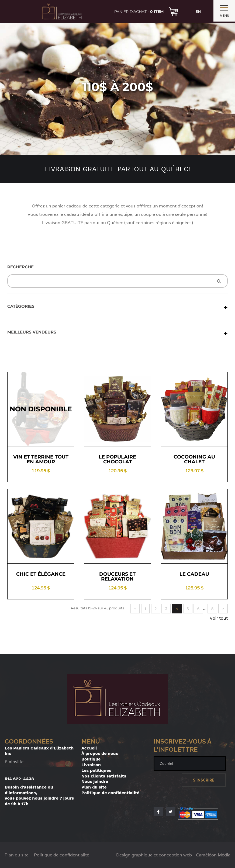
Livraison (91, 765)
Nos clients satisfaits (104, 776)
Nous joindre (95, 781)
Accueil (89, 748)
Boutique (91, 759)
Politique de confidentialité (110, 793)
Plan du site (94, 787)
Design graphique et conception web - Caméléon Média (173, 855)
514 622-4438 (19, 779)
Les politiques (96, 770)
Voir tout (219, 618)
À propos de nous (100, 753)
